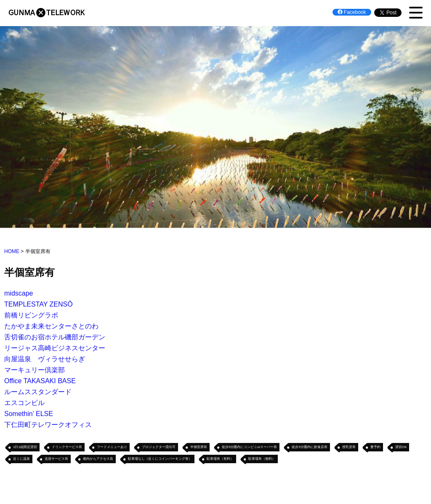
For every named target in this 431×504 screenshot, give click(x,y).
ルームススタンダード (38, 392)
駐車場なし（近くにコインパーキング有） (160, 459)
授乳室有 (349, 447)
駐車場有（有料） (220, 459)
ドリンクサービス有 (67, 447)
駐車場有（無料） (262, 459)
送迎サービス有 (56, 459)
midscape (19, 294)
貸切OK (401, 447)
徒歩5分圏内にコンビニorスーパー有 (250, 447)
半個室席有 (199, 447)
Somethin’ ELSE (29, 414)
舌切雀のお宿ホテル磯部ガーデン (55, 337)
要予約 (375, 447)
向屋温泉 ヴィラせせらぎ (45, 359)
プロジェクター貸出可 (159, 447)
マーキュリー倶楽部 (35, 370)
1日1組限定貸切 (25, 447)
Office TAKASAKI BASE (40, 381)
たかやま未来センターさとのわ (51, 327)
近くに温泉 (21, 459)
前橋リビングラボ (31, 316)
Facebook (352, 12)
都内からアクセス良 (98, 459)
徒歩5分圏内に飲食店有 (309, 447)
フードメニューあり (112, 447)
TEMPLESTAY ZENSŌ (39, 305)
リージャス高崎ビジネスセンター (55, 348)
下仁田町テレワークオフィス (48, 425)
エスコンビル (24, 403)
